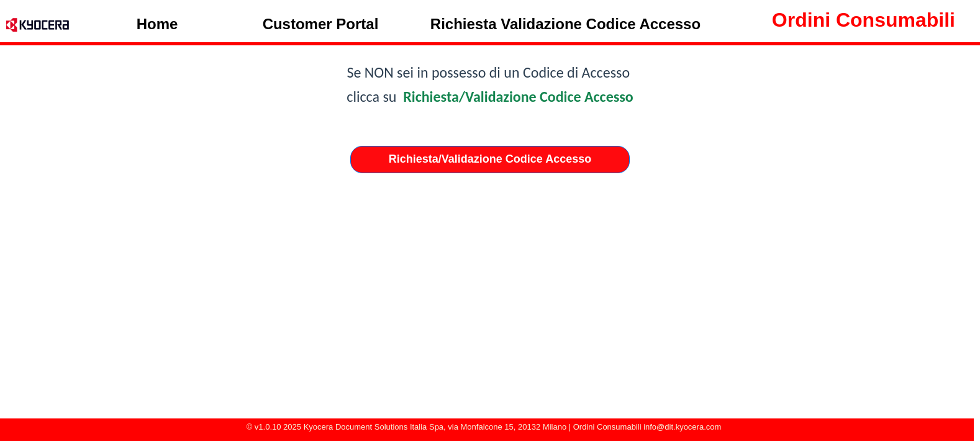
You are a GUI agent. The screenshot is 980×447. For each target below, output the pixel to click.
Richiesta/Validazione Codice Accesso (518, 97)
